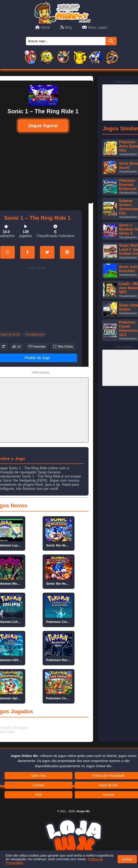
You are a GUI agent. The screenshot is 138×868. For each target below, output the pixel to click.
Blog (67, 28)
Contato (38, 785)
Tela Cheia (63, 347)
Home (43, 28)
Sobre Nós (38, 776)
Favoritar (37, 347)
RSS (38, 795)
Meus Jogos (95, 28)
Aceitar (127, 859)
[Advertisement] (37, 299)
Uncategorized (35, 334)
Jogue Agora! (43, 125)
